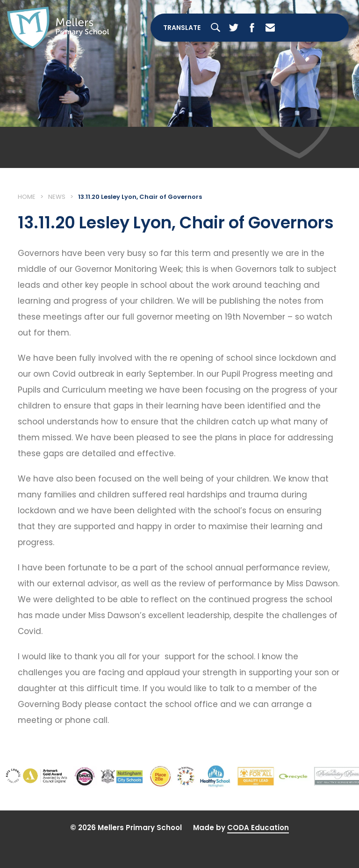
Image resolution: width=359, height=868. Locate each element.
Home (27, 197)
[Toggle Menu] (319, 28)
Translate (181, 28)
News (57, 197)
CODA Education (258, 828)
